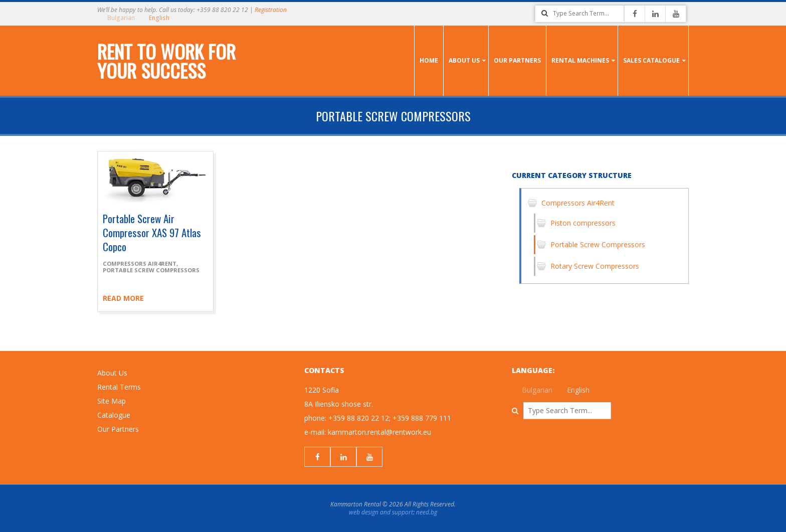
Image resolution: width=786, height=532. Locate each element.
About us (464, 60)
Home (429, 60)
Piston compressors (583, 223)
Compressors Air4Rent (140, 263)
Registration (271, 10)
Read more (123, 298)
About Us (112, 373)
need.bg (427, 512)
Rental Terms (119, 387)
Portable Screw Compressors (151, 270)
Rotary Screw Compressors (595, 266)
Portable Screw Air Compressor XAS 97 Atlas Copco (152, 232)
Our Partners (517, 60)
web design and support (381, 512)
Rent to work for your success (166, 61)
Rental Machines (580, 60)
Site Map (112, 401)
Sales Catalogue (651, 60)
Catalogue (114, 415)
